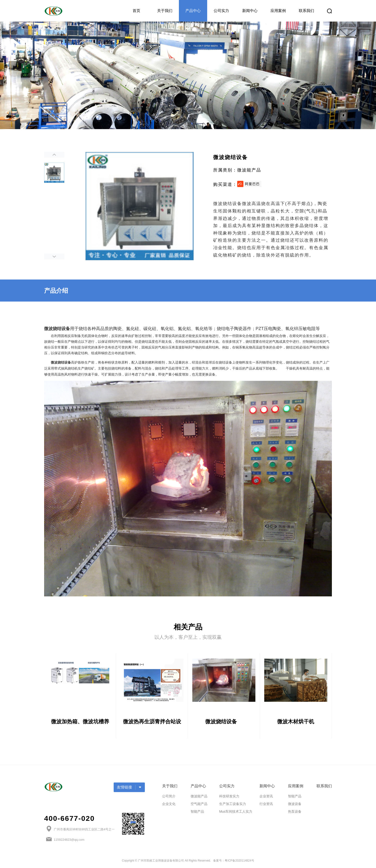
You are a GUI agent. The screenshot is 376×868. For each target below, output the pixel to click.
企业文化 (169, 805)
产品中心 (193, 11)
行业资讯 (266, 805)
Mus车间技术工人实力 (236, 813)
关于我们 (165, 11)
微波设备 (295, 805)
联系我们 (306, 11)
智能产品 (197, 813)
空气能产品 (199, 805)
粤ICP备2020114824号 (239, 862)
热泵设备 (295, 813)
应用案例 (278, 11)
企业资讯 (266, 798)
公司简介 (169, 798)
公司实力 (221, 11)
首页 (136, 11)
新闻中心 (250, 11)
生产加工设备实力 (233, 805)
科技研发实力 (229, 798)
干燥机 (291, 368)
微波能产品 (199, 798)
